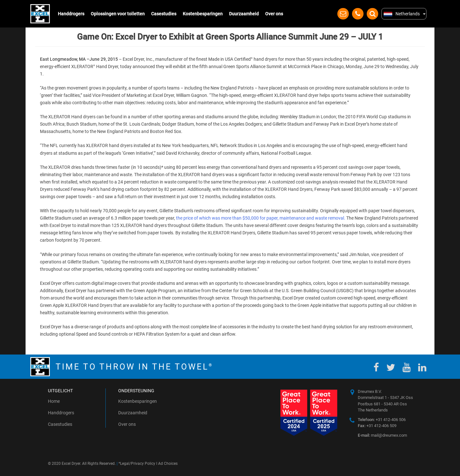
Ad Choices (168, 464)
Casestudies (164, 14)
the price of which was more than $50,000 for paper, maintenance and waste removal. (261, 218)
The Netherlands (373, 410)
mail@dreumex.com (382, 435)
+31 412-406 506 (382, 420)
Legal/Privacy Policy (138, 464)
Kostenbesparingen (203, 14)
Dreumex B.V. (370, 391)
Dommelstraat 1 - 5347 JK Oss (385, 398)
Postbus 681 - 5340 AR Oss (382, 404)
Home (54, 401)
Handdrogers (71, 14)
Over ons (274, 14)
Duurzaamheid (244, 14)
